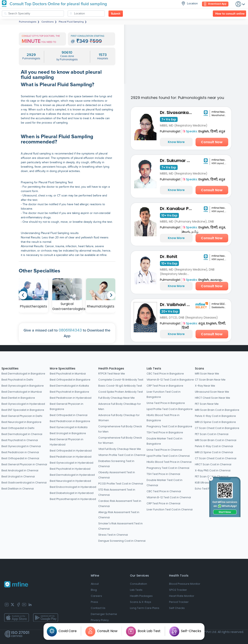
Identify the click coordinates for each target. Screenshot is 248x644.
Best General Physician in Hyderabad (67, 442)
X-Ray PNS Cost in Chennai (213, 470)
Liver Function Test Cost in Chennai (170, 509)
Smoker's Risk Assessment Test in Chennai (120, 526)
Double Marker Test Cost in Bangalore (165, 441)
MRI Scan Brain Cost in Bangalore (217, 410)
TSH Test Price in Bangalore (165, 432)
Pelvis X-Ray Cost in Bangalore (215, 416)
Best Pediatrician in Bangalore (70, 421)
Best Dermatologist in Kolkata (69, 386)
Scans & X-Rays (141, 602)
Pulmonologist (170, 131)
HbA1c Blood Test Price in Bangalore (163, 418)
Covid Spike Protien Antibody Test (121, 392)
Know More (176, 142)
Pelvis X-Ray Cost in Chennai (214, 446)
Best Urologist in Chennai (18, 476)
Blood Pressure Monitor (185, 584)
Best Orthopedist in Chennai (20, 458)
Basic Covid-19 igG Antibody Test (120, 386)
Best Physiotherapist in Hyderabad (73, 499)
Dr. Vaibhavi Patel (177, 305)
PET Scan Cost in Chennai (212, 434)
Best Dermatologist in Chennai (22, 434)
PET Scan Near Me (207, 404)
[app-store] (17, 617)
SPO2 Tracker (178, 590)
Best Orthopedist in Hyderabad (71, 451)
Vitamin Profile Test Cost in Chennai (122, 455)
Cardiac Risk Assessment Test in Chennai (120, 504)
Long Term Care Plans (145, 608)
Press (94, 602)
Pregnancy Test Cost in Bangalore (169, 426)
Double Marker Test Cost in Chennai (165, 483)
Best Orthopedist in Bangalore (70, 380)
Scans (199, 368)
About (95, 584)
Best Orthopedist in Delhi (18, 428)
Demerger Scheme (104, 614)
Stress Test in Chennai (113, 535)
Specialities (10, 368)
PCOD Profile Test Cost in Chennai (121, 484)
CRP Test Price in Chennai (163, 503)
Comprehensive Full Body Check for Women (120, 440)
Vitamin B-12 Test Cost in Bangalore (170, 380)
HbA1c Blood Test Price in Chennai (169, 462)
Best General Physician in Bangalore (67, 406)
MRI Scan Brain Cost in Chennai (216, 440)
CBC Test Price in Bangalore (165, 374)
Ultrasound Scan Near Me (212, 392)
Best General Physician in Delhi (22, 416)
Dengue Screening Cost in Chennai (122, 541)
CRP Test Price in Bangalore (165, 386)
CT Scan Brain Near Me (210, 380)
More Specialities (63, 368)
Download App (215, 4)
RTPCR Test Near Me (112, 374)
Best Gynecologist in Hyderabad (23, 404)
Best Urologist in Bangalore (68, 433)
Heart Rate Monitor (182, 596)
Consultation (138, 584)
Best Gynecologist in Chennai (21, 446)
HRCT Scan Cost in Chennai (213, 464)
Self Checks (177, 608)
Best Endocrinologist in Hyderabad (73, 487)
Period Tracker (179, 602)
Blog (94, 590)
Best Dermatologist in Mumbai (22, 392)
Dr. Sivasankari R (177, 113)
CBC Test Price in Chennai (164, 491)
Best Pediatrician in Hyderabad (71, 398)
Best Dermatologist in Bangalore (23, 374)
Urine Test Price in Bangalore (166, 403)
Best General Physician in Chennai (24, 464)
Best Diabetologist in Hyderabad (72, 493)
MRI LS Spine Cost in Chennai (214, 452)
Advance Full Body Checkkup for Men (120, 406)
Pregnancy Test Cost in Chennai (168, 468)
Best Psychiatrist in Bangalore (69, 392)
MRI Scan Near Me (207, 374)
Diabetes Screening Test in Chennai (116, 464)
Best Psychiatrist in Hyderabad (70, 469)
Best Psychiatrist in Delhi (17, 380)
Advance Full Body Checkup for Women (119, 418)
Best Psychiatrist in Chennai (20, 440)
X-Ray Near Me (205, 386)
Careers (96, 596)
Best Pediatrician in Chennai (20, 452)
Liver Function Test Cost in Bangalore (164, 394)
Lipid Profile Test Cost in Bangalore (170, 409)
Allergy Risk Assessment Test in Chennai (119, 515)
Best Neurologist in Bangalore (21, 422)
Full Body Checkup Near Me (117, 398)
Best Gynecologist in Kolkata (69, 427)
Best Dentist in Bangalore (18, 398)
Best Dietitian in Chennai (18, 489)
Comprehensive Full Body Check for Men (120, 429)
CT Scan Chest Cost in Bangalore (217, 428)
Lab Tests (154, 368)
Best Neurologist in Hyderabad (70, 481)
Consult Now (212, 142)
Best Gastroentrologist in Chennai (24, 483)
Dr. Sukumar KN (176, 161)
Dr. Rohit (169, 257)
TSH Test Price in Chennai (163, 474)
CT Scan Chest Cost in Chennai (216, 458)
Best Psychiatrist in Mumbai (68, 374)
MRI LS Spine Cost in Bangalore (215, 422)
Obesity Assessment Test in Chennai (117, 475)
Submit (116, 14)
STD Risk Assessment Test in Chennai (117, 492)
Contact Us (98, 608)
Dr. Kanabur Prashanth (177, 209)
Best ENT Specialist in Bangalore (23, 410)
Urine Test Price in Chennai (164, 450)
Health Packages (111, 368)
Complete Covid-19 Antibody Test (121, 380)
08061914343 (70, 330)
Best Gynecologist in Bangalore (23, 386)
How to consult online (230, 14)
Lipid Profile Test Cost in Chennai (168, 456)
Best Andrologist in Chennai (20, 470)
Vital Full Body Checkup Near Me (120, 449)
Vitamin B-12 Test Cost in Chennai (169, 497)
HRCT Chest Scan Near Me (212, 398)
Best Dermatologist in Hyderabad (72, 475)
